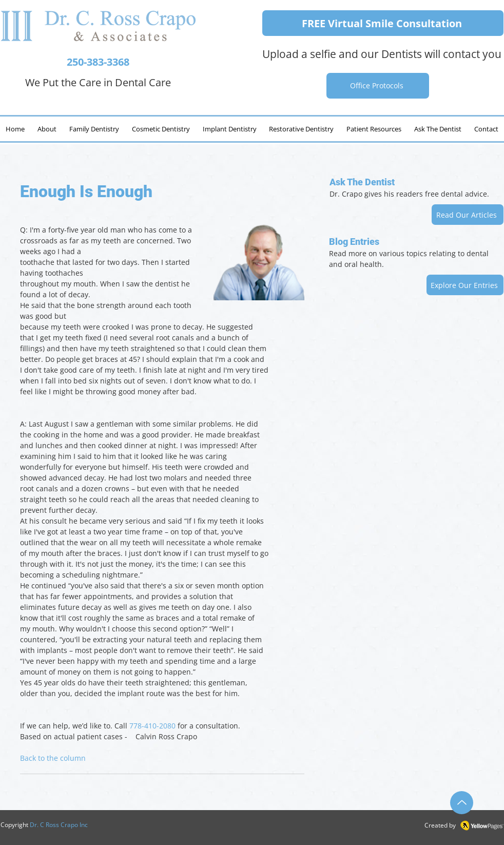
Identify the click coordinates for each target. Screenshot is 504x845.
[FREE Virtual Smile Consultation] (383, 23)
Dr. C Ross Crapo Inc (59, 825)
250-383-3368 (98, 62)
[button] (438, 129)
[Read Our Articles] (468, 215)
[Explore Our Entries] (465, 285)
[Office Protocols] (378, 86)
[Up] (462, 803)
